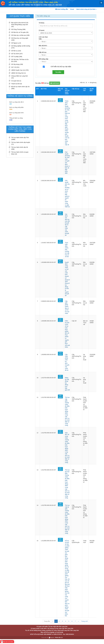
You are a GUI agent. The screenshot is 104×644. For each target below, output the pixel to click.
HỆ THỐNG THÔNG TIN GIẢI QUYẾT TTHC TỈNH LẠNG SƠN (33, 2)
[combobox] (66, 33)
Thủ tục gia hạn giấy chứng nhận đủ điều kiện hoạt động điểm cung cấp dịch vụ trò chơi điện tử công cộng (67, 484)
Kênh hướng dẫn (62, 9)
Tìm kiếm (58, 72)
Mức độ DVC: (43, 46)
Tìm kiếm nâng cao (43, 16)
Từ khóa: (42, 23)
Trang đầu (47, 621)
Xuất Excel (55, 83)
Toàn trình (60, 354)
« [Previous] (53, 621)
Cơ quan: (42, 30)
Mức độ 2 (60, 261)
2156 (11, 120)
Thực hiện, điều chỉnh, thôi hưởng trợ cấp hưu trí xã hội (67, 250)
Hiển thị (82, 83)
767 (10, 115)
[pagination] (87, 83)
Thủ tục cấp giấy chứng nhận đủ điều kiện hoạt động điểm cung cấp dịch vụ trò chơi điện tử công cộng (67, 411)
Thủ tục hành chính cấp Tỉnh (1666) (20, 138)
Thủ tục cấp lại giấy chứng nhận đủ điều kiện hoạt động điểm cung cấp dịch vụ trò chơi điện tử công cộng (67, 519)
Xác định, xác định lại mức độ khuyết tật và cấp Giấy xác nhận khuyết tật (67, 225)
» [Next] (78, 621)
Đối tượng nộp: (44, 59)
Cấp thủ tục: (43, 52)
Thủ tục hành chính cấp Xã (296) (20, 148)
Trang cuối (84, 621)
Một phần (60, 100)
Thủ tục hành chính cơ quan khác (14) (20, 153)
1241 (11, 109)
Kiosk (72, 9)
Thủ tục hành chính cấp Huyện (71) (21, 143)
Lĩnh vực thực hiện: (43, 38)
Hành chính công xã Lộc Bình (87, 9)
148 (10, 104)
